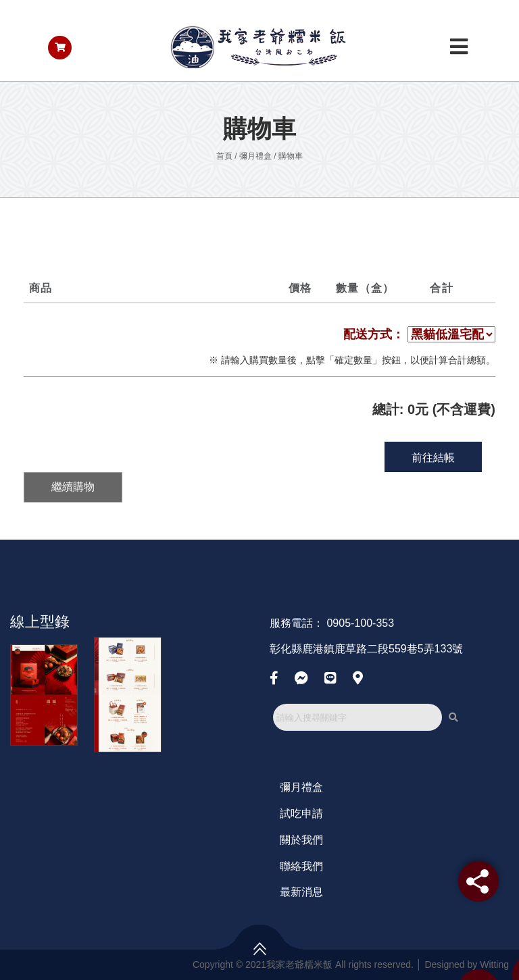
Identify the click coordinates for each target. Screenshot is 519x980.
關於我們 (301, 840)
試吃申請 (301, 814)
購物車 (291, 156)
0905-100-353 (360, 623)
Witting (494, 964)
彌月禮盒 (255, 156)
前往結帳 (433, 458)
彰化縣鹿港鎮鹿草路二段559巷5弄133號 (366, 649)
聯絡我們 (301, 866)
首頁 (224, 156)
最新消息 (301, 892)
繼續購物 (73, 487)
